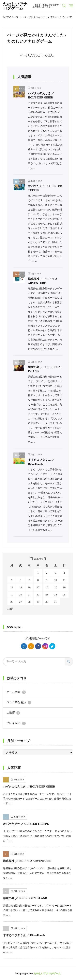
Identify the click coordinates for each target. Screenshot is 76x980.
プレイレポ (16, 723)
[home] (24, 646)
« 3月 (10, 609)
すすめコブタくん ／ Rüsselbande (24, 935)
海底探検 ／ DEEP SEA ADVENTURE (27, 861)
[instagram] (45, 646)
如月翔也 (31, 638)
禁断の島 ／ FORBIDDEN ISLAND (25, 898)
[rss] (31, 646)
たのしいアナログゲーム (33, 6)
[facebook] (38, 646)
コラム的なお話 (19, 703)
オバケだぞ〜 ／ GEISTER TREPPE (26, 824)
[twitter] (52, 646)
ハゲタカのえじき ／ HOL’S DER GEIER (29, 787)
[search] (69, 662)
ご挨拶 (13, 713)
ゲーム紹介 (22, 89)
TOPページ (12, 17)
